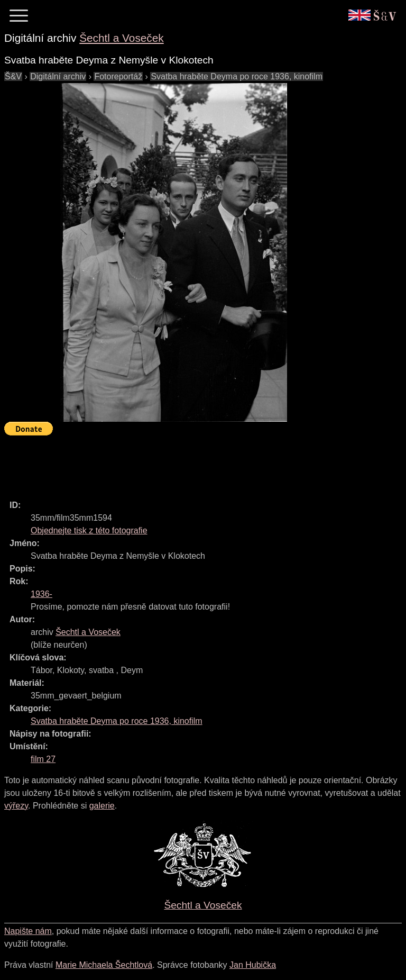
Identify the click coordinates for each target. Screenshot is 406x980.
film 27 (43, 759)
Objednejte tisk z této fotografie (89, 530)
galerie (102, 806)
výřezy (16, 806)
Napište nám (28, 931)
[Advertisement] (197, 463)
